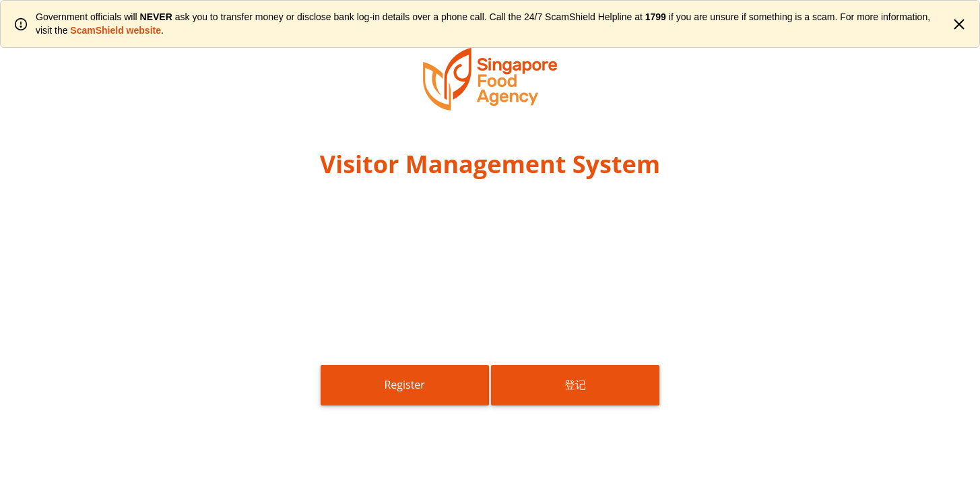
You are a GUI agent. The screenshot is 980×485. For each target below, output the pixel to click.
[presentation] (490, 305)
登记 (575, 385)
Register (404, 385)
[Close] (959, 24)
